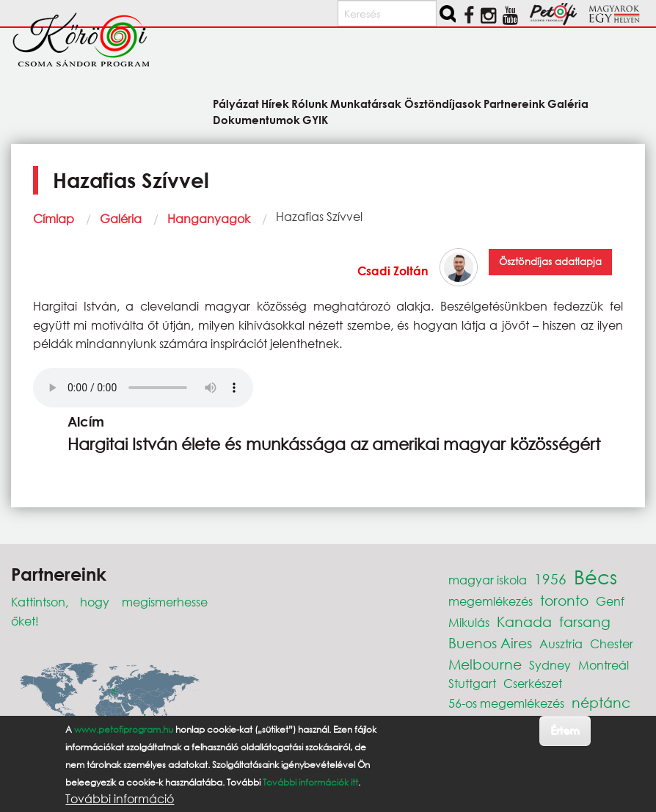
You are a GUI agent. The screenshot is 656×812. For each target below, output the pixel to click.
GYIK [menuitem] (315, 119)
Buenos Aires (490, 643)
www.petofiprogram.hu (124, 729)
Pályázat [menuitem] (236, 103)
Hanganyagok (209, 218)
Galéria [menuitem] (568, 103)
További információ (120, 799)
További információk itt (310, 782)
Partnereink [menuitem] (514, 103)
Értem (565, 730)
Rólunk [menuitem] (310, 103)
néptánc (601, 702)
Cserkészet (533, 683)
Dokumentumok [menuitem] (256, 119)
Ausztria (561, 644)
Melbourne (485, 664)
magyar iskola (488, 580)
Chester (612, 644)
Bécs (595, 576)
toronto (564, 600)
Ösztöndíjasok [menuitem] (443, 103)
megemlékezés (491, 601)
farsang (585, 621)
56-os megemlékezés (506, 703)
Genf (610, 601)
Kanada (524, 621)
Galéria (121, 218)
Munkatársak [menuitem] (366, 103)
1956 (550, 579)
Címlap (54, 218)
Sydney (550, 665)
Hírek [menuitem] (275, 103)
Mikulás (469, 622)
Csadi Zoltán (393, 271)
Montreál (604, 665)
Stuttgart (472, 683)
